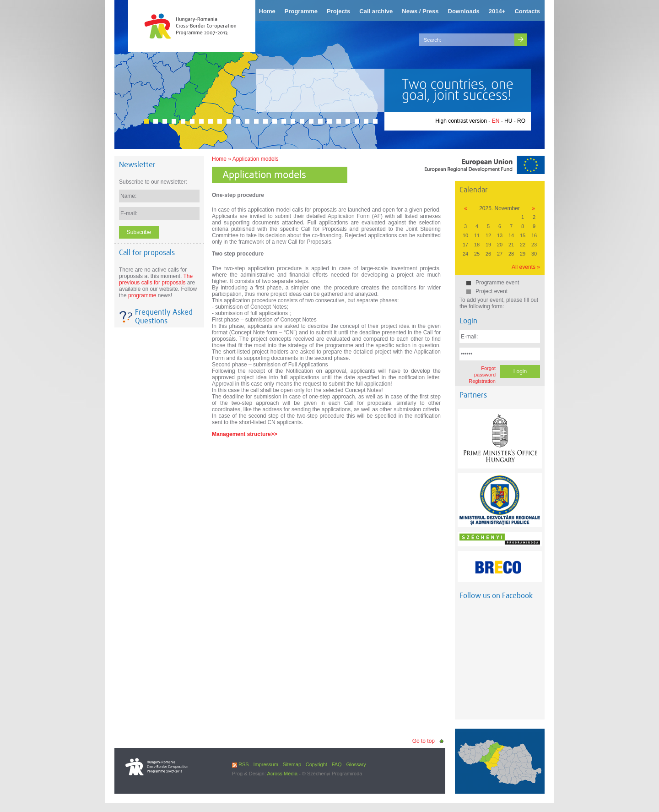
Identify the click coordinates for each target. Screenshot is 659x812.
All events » (526, 267)
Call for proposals (147, 253)
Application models (256, 159)
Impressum (265, 764)
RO (521, 121)
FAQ (337, 764)
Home (219, 159)
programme (142, 295)
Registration (482, 381)
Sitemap (292, 764)
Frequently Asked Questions (164, 316)
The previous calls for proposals (156, 279)
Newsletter (137, 165)
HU (508, 121)
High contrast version (461, 121)
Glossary (356, 764)
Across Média (282, 774)
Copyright (316, 764)
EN (496, 121)
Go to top (424, 741)
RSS (240, 764)
